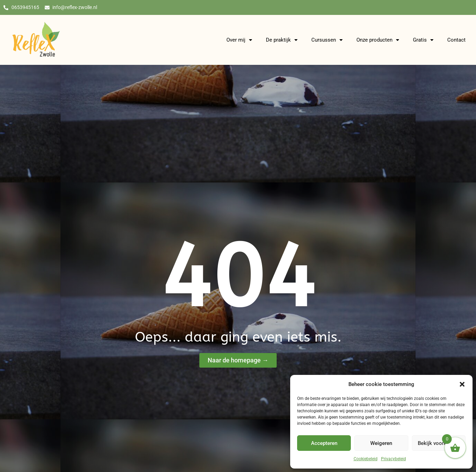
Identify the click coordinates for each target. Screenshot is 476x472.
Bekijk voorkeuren (439, 443)
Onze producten (378, 40)
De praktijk (282, 40)
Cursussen (327, 40)
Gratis (423, 40)
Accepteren (324, 443)
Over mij (239, 40)
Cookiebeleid (366, 459)
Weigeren (381, 443)
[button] (462, 384)
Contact (456, 41)
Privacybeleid (393, 459)
